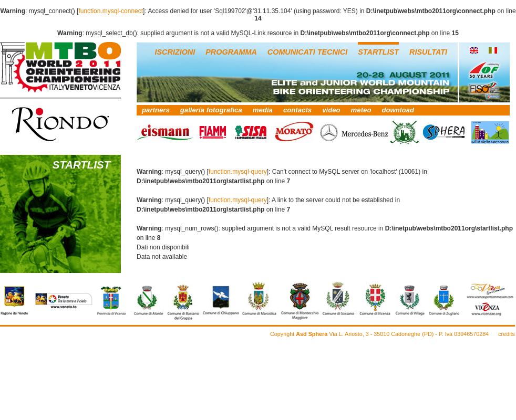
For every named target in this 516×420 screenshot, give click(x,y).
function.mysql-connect (111, 11)
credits (507, 334)
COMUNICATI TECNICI (307, 52)
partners (156, 110)
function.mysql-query (238, 172)
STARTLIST (378, 52)
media (263, 110)
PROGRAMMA (231, 52)
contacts (297, 110)
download (398, 110)
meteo (361, 110)
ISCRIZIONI (175, 52)
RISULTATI (428, 52)
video (331, 110)
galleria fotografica (211, 110)
